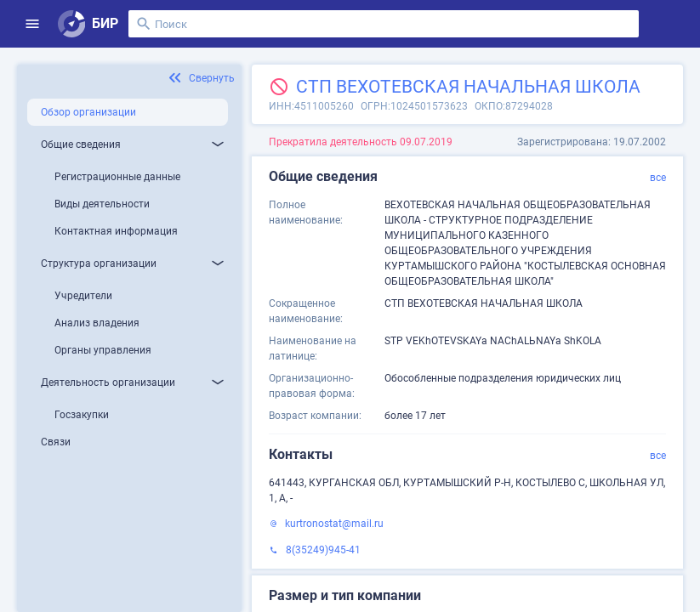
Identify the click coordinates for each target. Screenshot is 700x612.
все (658, 178)
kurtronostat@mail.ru (334, 524)
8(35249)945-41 (323, 550)
